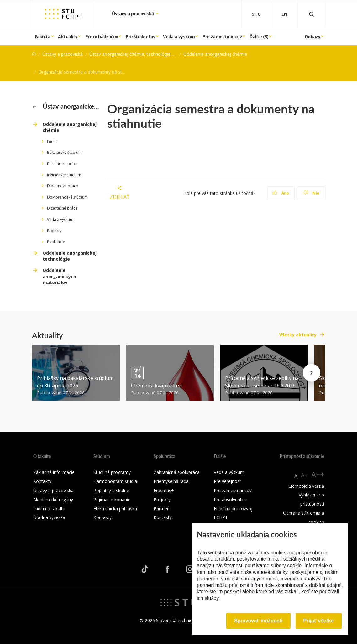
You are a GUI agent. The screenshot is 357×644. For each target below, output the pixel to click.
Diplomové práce (63, 186)
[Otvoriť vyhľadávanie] (312, 14)
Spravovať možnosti (258, 621)
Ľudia (52, 141)
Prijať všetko (319, 621)
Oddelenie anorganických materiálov (59, 276)
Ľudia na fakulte (49, 509)
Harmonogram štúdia (115, 481)
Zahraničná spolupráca (177, 472)
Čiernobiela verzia (306, 486)
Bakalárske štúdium (64, 152)
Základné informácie (54, 472)
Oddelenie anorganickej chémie (215, 54)
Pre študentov (140, 36)
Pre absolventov (230, 499)
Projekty (54, 231)
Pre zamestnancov (222, 36)
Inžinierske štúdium (64, 175)
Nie (311, 193)
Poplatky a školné (111, 490)
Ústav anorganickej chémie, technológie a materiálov (143, 54)
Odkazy (312, 36)
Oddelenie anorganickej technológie (70, 256)
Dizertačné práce (62, 208)
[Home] (34, 54)
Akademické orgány (53, 499)
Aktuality (68, 36)
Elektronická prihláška (115, 509)
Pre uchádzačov (102, 36)
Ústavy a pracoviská (134, 14)
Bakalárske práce (62, 164)
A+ (304, 475)
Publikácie (56, 242)
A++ (318, 474)
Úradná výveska (49, 517)
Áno (281, 193)
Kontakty (42, 481)
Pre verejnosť (227, 481)
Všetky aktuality (298, 335)
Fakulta (43, 36)
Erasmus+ (164, 490)
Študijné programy (112, 472)
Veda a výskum (179, 36)
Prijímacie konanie (112, 499)
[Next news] (312, 373)
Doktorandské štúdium (67, 197)
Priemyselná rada (171, 481)
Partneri (162, 509)
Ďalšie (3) (259, 36)
